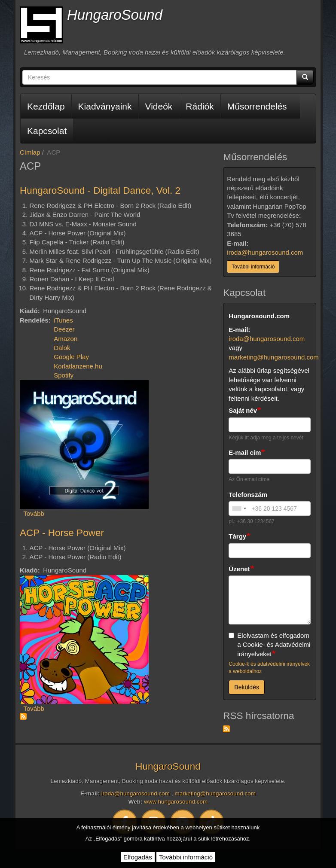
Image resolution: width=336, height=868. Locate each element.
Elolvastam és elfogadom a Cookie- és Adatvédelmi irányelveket (269, 645)
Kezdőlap (46, 106)
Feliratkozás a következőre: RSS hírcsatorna (226, 729)
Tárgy (237, 536)
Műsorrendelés (257, 106)
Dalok (62, 348)
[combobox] (239, 509)
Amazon (66, 339)
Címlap (30, 152)
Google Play (71, 357)
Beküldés (247, 687)
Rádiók (200, 106)
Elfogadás (138, 857)
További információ (253, 267)
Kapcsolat (47, 131)
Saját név (243, 410)
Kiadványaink (105, 106)
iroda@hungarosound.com (265, 252)
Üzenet (239, 569)
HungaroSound (115, 15)
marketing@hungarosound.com (274, 357)
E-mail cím (245, 452)
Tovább (34, 513)
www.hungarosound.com (176, 802)
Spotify (64, 375)
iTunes (63, 320)
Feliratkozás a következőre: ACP (23, 716)
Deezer (64, 329)
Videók (159, 106)
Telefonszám (248, 495)
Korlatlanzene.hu (78, 366)
